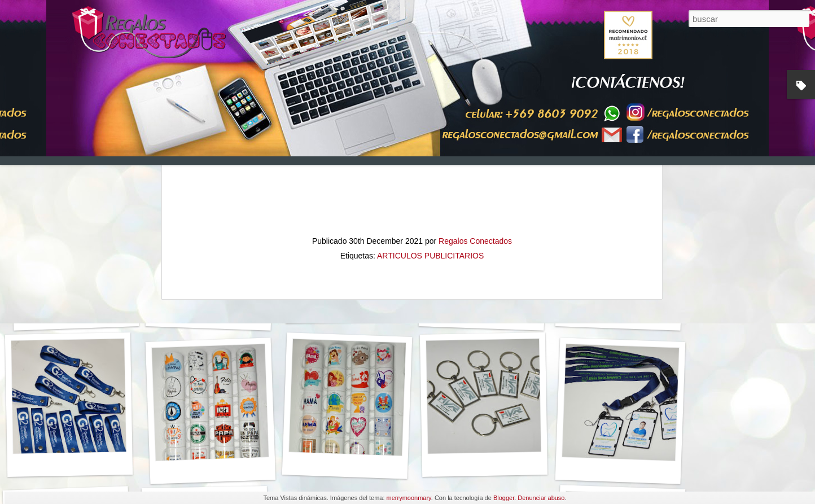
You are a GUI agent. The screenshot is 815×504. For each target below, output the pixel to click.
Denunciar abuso (541, 498)
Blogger (504, 498)
